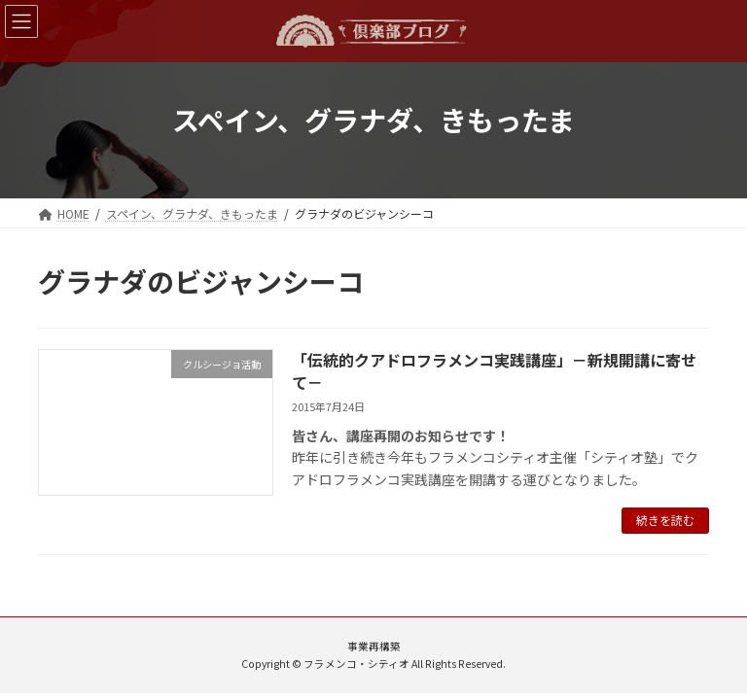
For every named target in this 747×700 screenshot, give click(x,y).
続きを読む (665, 520)
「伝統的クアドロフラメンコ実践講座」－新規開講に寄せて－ (494, 370)
